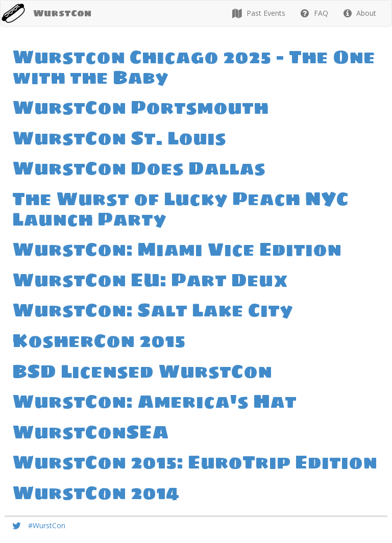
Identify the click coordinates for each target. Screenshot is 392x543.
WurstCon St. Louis (119, 138)
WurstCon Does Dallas (139, 168)
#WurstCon (47, 525)
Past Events (259, 13)
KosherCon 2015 (99, 341)
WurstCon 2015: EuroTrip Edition (195, 462)
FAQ (314, 13)
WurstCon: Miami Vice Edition (177, 249)
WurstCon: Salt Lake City (153, 310)
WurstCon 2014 (96, 493)
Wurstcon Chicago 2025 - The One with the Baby (194, 67)
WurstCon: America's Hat (154, 401)
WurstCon (62, 13)
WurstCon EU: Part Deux (150, 280)
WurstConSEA (91, 432)
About (360, 13)
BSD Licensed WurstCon (142, 371)
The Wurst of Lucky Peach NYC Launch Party (180, 209)
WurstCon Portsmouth (140, 107)
